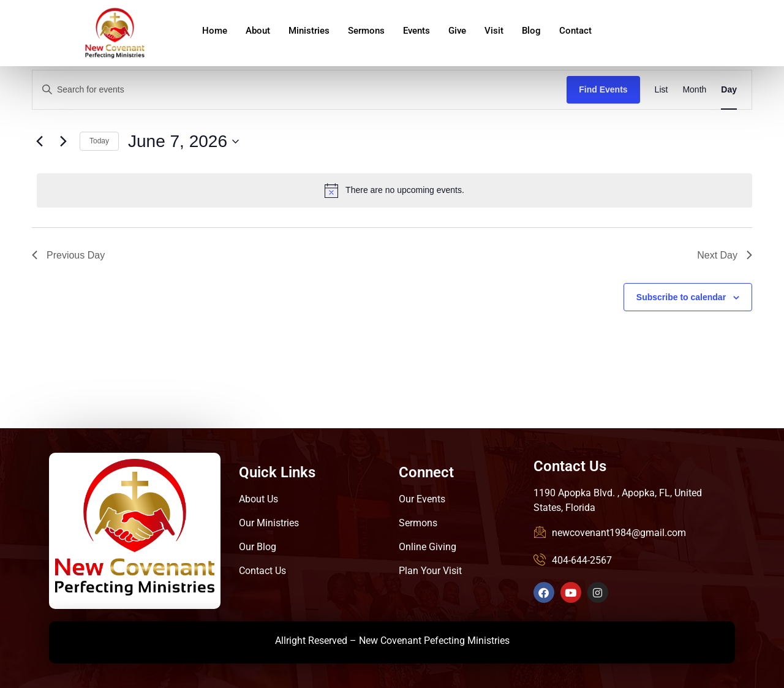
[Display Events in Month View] (694, 90)
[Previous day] (39, 142)
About (258, 31)
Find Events (603, 89)
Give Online (695, 36)
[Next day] (63, 142)
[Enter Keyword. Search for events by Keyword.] (300, 90)
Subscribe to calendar (681, 297)
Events (417, 31)
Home (215, 31)
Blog (531, 31)
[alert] (394, 191)
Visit (494, 31)
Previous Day (68, 255)
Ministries (309, 31)
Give (457, 31)
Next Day (725, 255)
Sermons (366, 31)
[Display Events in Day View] (729, 90)
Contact (575, 31)
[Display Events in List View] (661, 90)
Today (99, 141)
